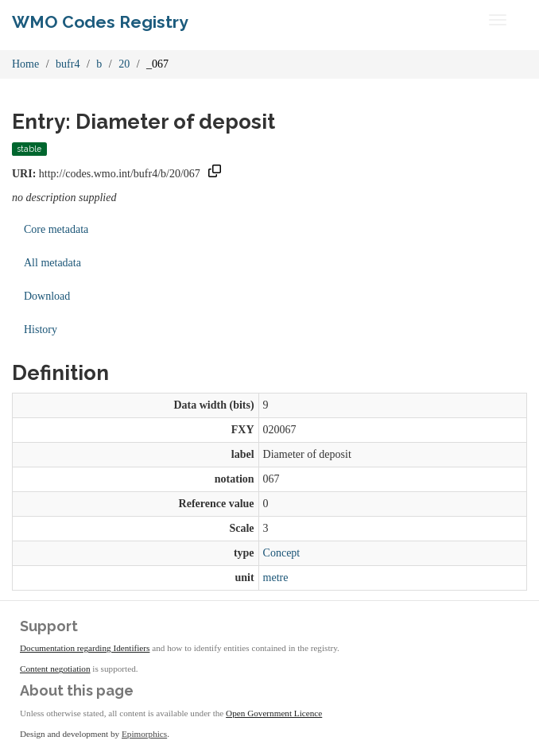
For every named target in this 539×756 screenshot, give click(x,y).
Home (25, 64)
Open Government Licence (274, 713)
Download (47, 296)
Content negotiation (55, 669)
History (41, 330)
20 (124, 64)
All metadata (52, 263)
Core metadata (56, 229)
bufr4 (68, 64)
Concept (282, 553)
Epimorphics (144, 734)
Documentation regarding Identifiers (85, 648)
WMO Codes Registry (100, 22)
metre (276, 578)
